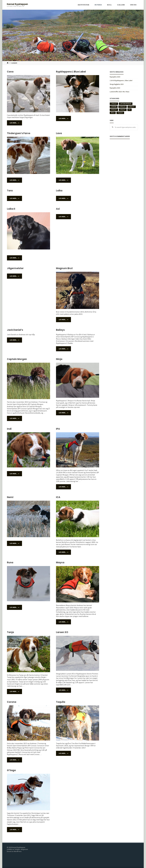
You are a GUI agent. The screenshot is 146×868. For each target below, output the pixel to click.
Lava (59, 133)
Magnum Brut (64, 268)
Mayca (60, 561)
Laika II (11, 209)
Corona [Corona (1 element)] (114, 107)
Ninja (59, 359)
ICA (58, 496)
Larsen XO (62, 631)
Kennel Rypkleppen (17, 4)
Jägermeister (15, 268)
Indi (9, 428)
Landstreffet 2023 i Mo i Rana (119, 92)
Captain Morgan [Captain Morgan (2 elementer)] (126, 104)
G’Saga (11, 768)
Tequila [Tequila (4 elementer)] (120, 113)
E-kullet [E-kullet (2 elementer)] (132, 107)
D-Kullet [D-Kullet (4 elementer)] (123, 107)
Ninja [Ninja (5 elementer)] (113, 113)
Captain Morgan (17, 359)
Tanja (10, 631)
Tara (10, 190)
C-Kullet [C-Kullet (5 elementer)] (114, 104)
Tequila (61, 700)
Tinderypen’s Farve (19, 133)
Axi (58, 209)
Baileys (60, 329)
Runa (10, 561)
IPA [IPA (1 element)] (130, 110)
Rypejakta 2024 (115, 77)
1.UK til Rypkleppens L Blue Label (121, 80)
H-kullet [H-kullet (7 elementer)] (114, 110)
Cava (10, 72)
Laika (59, 190)
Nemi (10, 496)
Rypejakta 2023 (115, 88)
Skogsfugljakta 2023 (117, 84)
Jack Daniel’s (15, 329)
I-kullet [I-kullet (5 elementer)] (123, 110)
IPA (58, 428)
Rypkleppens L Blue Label (71, 72)
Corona (12, 700)
